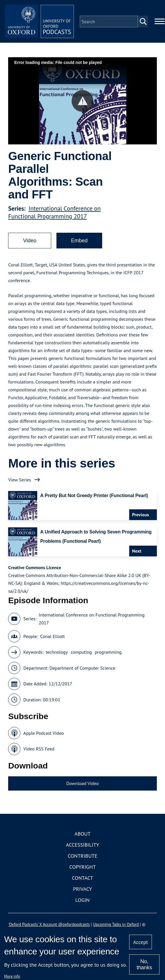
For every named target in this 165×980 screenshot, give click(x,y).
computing (81, 653)
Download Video (82, 784)
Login (82, 901)
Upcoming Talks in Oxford (116, 925)
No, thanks (144, 964)
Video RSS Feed (39, 749)
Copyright (82, 867)
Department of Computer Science (82, 668)
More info (12, 976)
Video (30, 241)
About (82, 834)
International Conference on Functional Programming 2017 (54, 213)
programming (108, 653)
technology (57, 653)
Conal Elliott (52, 637)
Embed (79, 241)
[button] (82, 101)
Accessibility (82, 845)
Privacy (82, 889)
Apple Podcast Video (44, 733)
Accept (141, 942)
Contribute (82, 856)
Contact (82, 878)
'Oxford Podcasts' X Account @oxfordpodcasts (49, 925)
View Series (19, 480)
